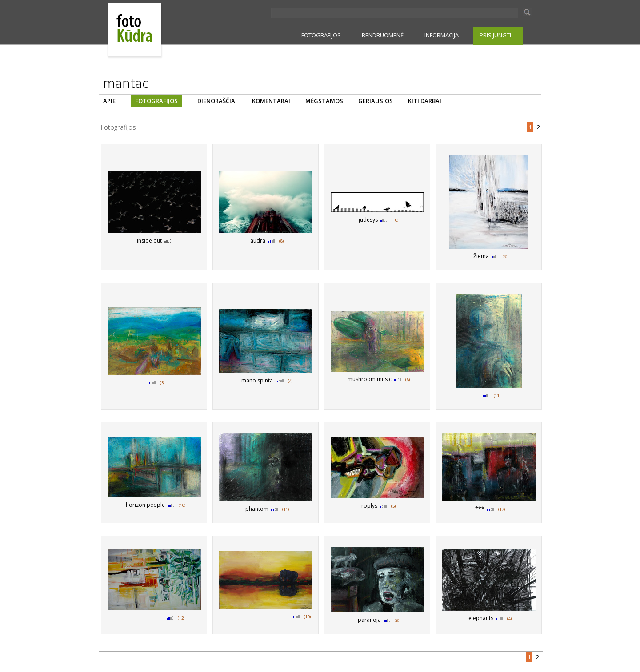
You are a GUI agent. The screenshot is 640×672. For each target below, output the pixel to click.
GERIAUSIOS (376, 101)
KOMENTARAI (271, 101)
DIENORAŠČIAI (217, 101)
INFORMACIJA (442, 35)
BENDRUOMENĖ (383, 35)
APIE (109, 101)
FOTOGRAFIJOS (321, 35)
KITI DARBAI (425, 101)
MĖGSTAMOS (324, 101)
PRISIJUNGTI (495, 35)
